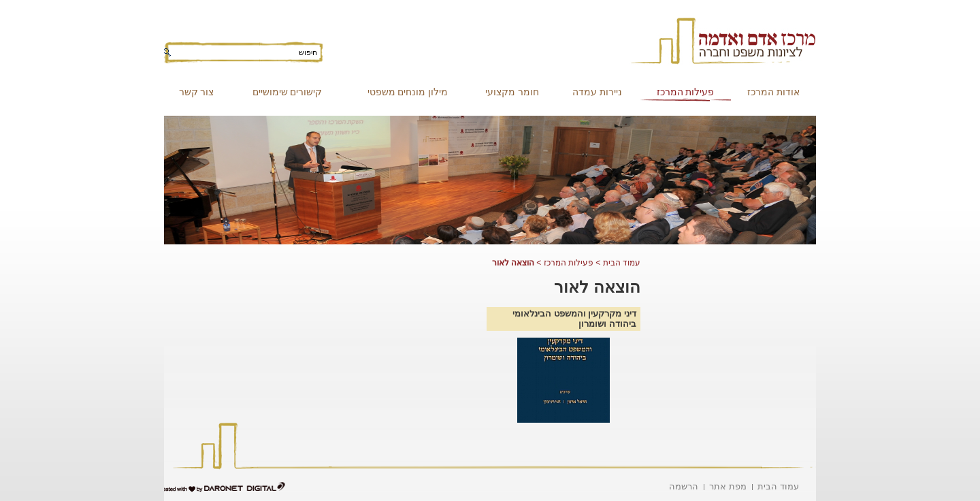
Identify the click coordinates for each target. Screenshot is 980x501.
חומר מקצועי (512, 92)
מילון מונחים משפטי (408, 92)
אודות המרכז (773, 92)
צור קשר (197, 92)
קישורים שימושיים (288, 92)
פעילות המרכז (686, 92)
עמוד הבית (622, 263)
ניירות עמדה (597, 92)
